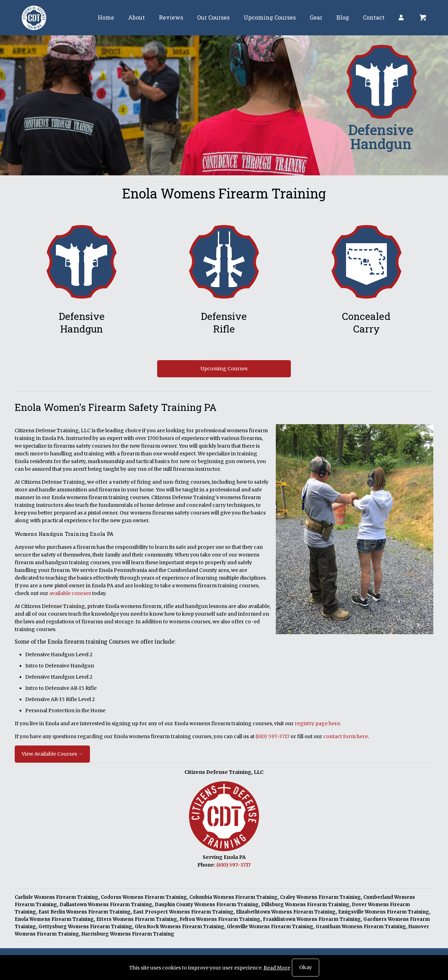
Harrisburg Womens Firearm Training (128, 934)
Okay (306, 967)
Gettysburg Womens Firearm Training (85, 927)
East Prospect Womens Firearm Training (183, 912)
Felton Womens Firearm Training (220, 919)
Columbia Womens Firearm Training (233, 897)
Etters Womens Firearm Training (137, 919)
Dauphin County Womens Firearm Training (207, 905)
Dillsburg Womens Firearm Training (305, 905)
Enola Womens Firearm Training (54, 919)
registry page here (317, 723)
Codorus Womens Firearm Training (144, 897)
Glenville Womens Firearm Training (270, 927)
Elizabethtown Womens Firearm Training (286, 912)
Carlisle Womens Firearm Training (57, 897)
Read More (277, 968)
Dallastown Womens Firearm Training (106, 905)
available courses (70, 593)
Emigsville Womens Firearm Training (384, 912)
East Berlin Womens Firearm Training (85, 912)
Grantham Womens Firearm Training (361, 927)
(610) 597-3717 (272, 736)
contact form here (346, 736)
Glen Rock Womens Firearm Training (180, 927)
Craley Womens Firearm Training (320, 897)
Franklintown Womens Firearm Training (312, 919)
